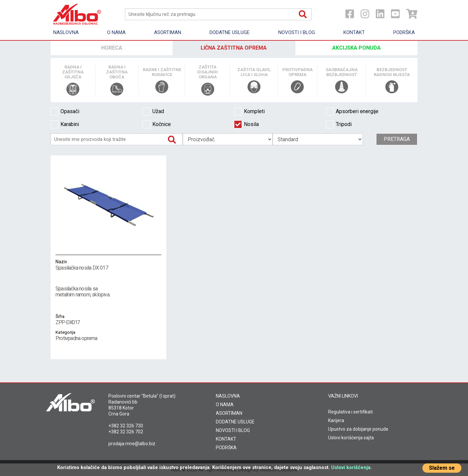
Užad (153, 111)
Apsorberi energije (352, 111)
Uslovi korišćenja (351, 467)
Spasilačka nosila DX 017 (108, 265)
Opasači (65, 111)
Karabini (65, 124)
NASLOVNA (228, 396)
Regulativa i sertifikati (351, 412)
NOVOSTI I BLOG (233, 430)
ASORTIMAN (229, 413)
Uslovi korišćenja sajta (351, 438)
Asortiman (168, 32)
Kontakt (354, 32)
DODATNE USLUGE (235, 422)
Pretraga (397, 139)
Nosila (246, 124)
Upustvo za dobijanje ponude (358, 429)
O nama (116, 32)
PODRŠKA (226, 448)
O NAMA (225, 405)
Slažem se (442, 468)
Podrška (404, 32)
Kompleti (249, 111)
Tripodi (339, 124)
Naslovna (66, 32)
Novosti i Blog (297, 32)
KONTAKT (226, 439)
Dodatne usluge (230, 32)
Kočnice (157, 124)
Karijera (336, 420)
